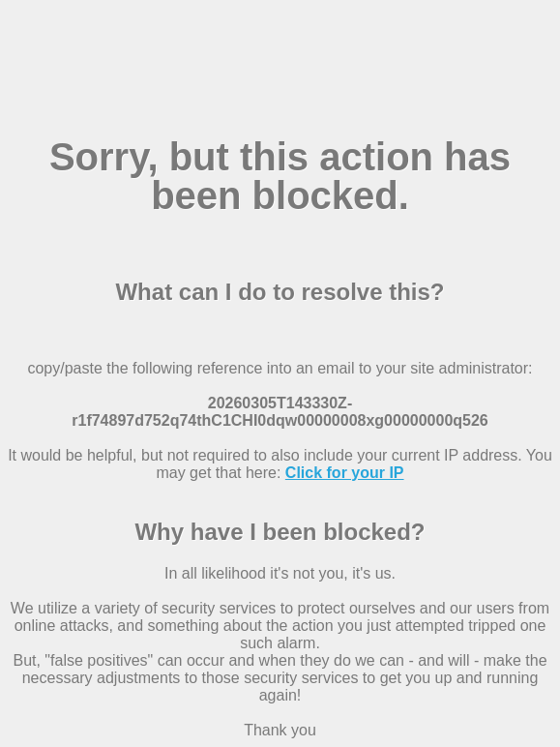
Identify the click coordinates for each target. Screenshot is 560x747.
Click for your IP (345, 473)
